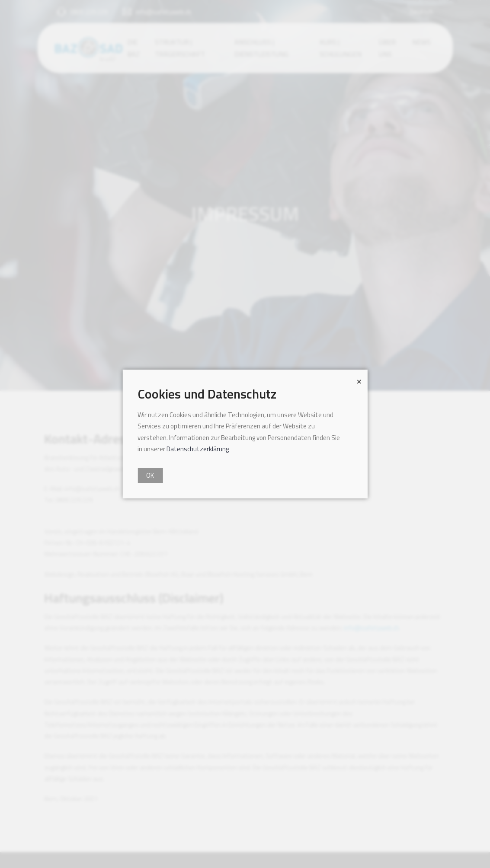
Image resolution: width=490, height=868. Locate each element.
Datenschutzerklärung (198, 449)
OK (150, 475)
